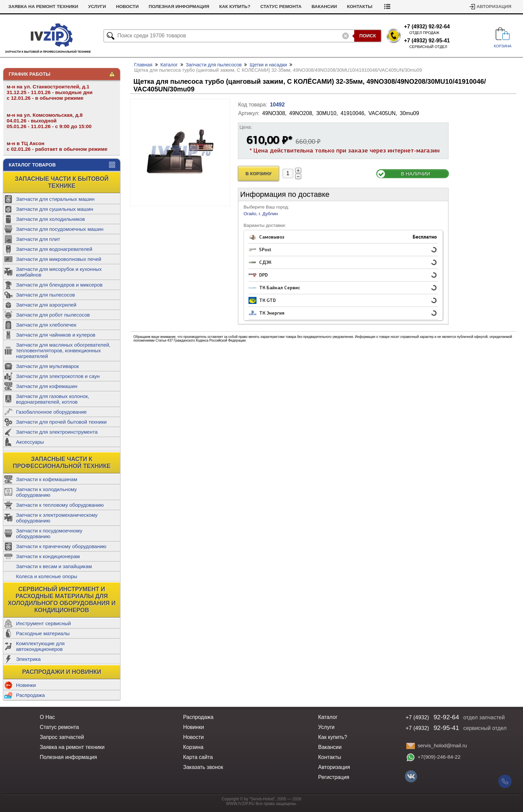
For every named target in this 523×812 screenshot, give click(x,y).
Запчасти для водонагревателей (54, 249)
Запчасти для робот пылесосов (53, 315)
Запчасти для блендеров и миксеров (59, 285)
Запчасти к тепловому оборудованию (60, 505)
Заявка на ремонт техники (43, 7)
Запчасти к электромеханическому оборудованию (57, 518)
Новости (127, 7)
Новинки (26, 685)
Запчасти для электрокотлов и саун (58, 376)
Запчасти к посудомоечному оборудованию (49, 533)
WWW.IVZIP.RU (240, 804)
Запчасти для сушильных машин (55, 209)
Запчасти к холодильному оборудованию (46, 492)
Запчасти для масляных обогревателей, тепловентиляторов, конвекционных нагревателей (63, 350)
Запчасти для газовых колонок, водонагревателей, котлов (53, 399)
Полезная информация (179, 7)
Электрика (28, 659)
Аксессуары (30, 442)
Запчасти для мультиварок (47, 366)
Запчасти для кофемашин (47, 386)
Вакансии (324, 7)
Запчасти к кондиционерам (48, 556)
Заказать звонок (203, 767)
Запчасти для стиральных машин (55, 199)
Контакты (360, 7)
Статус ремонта (281, 7)
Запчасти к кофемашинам (47, 479)
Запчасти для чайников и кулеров (56, 335)
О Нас (47, 717)
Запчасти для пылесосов (46, 295)
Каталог (169, 65)
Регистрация (334, 777)
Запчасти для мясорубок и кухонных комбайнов (59, 272)
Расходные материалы (43, 633)
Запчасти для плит (38, 239)
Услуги (97, 7)
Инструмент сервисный (43, 623)
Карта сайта (198, 757)
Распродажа (30, 695)
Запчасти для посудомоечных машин (60, 229)
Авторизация (494, 7)
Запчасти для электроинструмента (57, 432)
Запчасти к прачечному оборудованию (61, 546)
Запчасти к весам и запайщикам (54, 566)
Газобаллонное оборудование (51, 412)
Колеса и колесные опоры (47, 576)
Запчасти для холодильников (51, 219)
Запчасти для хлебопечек (46, 325)
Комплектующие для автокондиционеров (40, 646)
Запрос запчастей (62, 737)
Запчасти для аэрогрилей (46, 305)
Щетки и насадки (268, 65)
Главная (143, 65)
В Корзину (258, 174)
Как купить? (235, 7)
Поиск (368, 36)
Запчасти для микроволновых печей (59, 259)
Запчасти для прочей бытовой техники (61, 422)
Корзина (193, 747)
